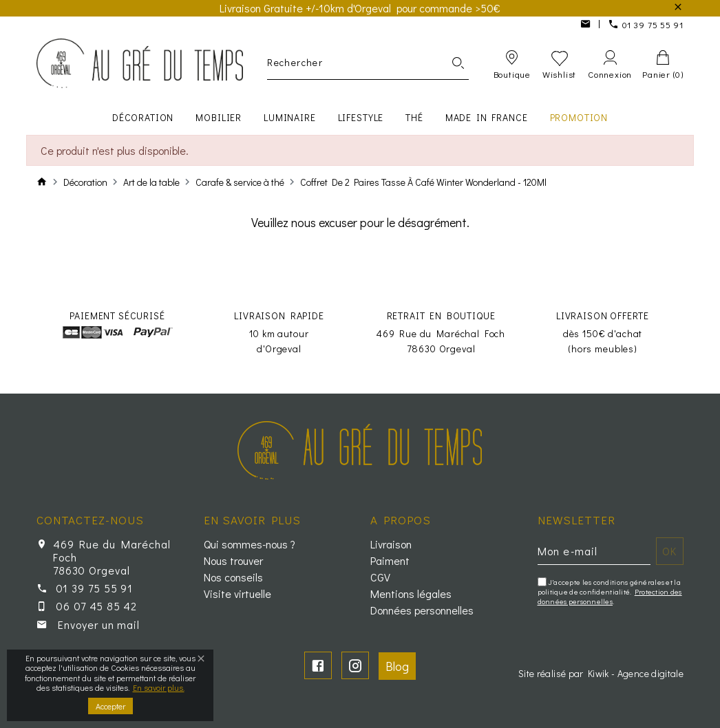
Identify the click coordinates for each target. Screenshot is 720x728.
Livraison (391, 544)
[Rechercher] (368, 63)
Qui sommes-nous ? (250, 544)
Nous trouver (233, 561)
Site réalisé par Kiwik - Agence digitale (601, 673)
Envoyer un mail (99, 624)
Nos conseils (233, 577)
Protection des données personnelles (610, 596)
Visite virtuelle (237, 594)
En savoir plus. (159, 687)
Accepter (110, 706)
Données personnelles (422, 610)
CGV (380, 577)
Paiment (390, 561)
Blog (397, 666)
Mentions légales (411, 594)
